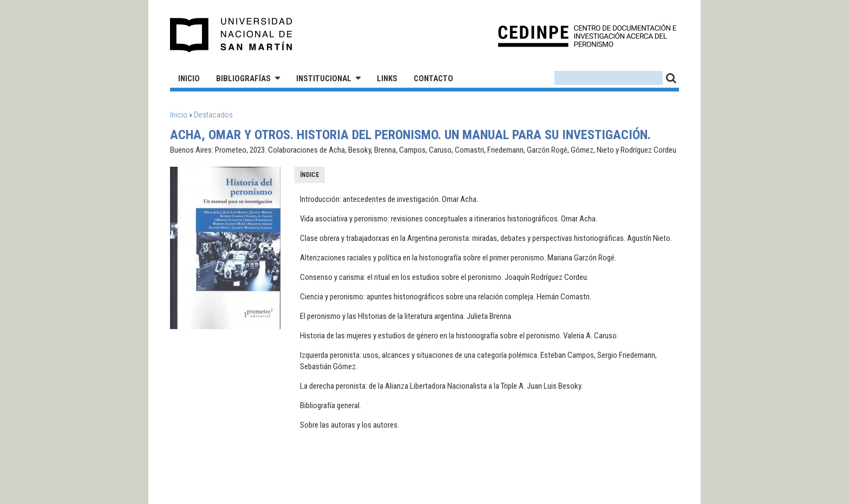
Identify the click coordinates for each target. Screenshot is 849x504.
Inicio (189, 78)
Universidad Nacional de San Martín (231, 35)
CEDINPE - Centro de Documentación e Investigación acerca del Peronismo (587, 35)
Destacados (213, 115)
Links (387, 78)
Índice (310, 175)
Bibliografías (243, 78)
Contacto (433, 78)
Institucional (324, 78)
